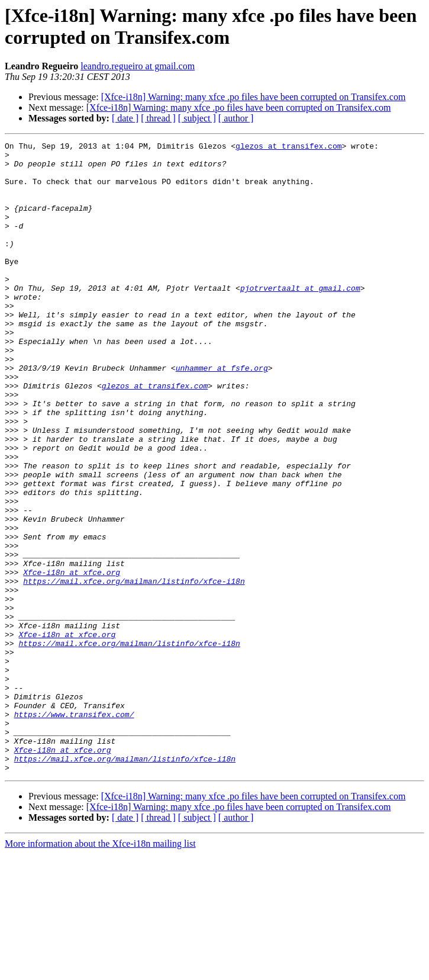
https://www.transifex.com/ (74, 830)
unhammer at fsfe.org (222, 414)
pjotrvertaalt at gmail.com (300, 318)
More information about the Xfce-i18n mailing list (100, 970)
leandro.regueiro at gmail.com (138, 66)
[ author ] (236, 118)
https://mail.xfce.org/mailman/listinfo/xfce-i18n (134, 670)
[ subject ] (197, 118)
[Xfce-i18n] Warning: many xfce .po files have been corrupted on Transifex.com (254, 97)
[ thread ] (158, 118)
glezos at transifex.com (288, 147)
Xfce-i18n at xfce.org (72, 659)
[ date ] (125, 118)
